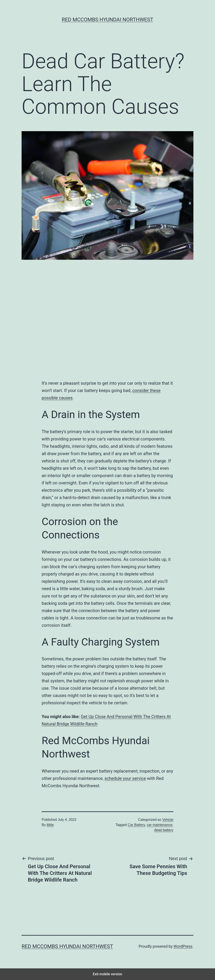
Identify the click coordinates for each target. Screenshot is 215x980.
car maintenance (160, 825)
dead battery (164, 830)
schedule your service (125, 778)
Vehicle (168, 820)
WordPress (183, 946)
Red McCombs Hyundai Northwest (107, 20)
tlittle (50, 825)
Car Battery (136, 825)
